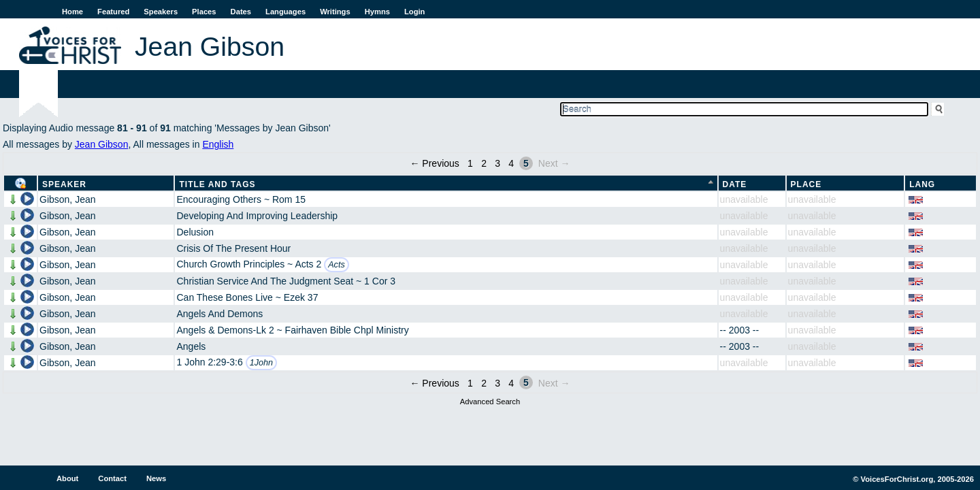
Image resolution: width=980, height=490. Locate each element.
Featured (113, 12)
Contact (112, 478)
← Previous (434, 163)
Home (72, 12)
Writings (335, 12)
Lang (922, 184)
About (67, 478)
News (156, 478)
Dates (241, 12)
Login (414, 12)
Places (204, 12)
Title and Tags (217, 184)
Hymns (377, 12)
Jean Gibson (102, 144)
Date (735, 184)
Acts (337, 265)
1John (261, 363)
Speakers (161, 12)
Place (806, 184)
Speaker (64, 184)
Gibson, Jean (68, 199)
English (218, 144)
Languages (285, 12)
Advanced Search (490, 402)
